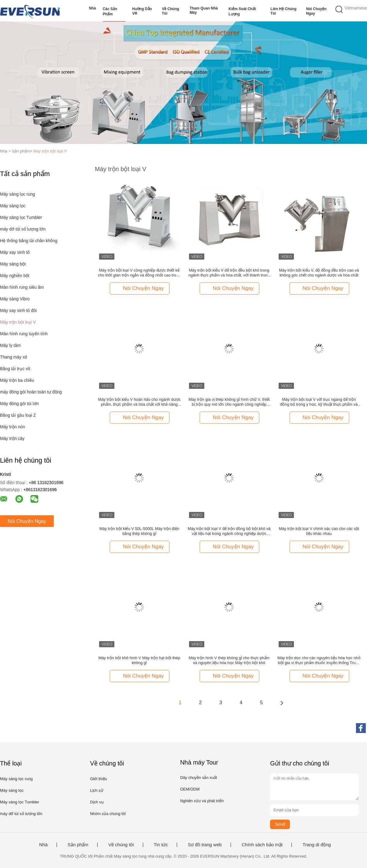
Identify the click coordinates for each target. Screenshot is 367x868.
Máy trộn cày (12, 438)
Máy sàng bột (13, 264)
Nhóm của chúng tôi (108, 814)
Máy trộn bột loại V (50, 151)
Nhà (93, 8)
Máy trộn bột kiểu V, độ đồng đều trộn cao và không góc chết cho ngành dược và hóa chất (319, 273)
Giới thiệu (98, 779)
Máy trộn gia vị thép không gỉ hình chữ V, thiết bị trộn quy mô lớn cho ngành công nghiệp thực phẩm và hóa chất (229, 402)
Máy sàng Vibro (15, 299)
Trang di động (317, 845)
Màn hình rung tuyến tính (24, 334)
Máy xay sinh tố (15, 252)
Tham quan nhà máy (204, 10)
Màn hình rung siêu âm (22, 287)
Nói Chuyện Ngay (316, 11)
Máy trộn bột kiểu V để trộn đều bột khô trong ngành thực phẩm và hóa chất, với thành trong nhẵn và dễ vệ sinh (229, 273)
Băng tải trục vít (15, 369)
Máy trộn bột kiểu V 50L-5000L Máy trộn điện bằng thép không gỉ (139, 531)
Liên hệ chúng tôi (283, 11)
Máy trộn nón (13, 427)
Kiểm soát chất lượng (242, 11)
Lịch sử (96, 790)
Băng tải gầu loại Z (18, 415)
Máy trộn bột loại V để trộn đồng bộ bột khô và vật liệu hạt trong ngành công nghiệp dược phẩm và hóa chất (229, 531)
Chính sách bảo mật (262, 845)
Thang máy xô (14, 357)
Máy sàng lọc (13, 206)
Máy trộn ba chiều (17, 380)
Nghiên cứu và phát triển (202, 801)
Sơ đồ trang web (205, 845)
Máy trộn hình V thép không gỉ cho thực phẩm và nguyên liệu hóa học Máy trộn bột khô (229, 660)
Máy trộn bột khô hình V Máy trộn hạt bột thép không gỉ (139, 660)
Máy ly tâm (10, 345)
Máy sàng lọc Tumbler (21, 217)
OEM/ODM (190, 789)
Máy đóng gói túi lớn (19, 404)
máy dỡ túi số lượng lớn (23, 229)
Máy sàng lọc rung (18, 194)
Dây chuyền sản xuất (199, 778)
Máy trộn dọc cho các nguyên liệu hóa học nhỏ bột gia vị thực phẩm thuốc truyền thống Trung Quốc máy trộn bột (319, 660)
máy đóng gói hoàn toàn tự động (31, 392)
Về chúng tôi (170, 11)
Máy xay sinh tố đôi (18, 310)
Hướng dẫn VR (142, 11)
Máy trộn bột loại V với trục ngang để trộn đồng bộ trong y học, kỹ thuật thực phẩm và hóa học (319, 402)
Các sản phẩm (110, 11)
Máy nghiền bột (15, 276)
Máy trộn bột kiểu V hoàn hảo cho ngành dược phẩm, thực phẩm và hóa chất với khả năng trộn (139, 402)
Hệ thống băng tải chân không (29, 241)
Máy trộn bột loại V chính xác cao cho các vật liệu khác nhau (319, 531)
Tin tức (161, 845)
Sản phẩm (78, 845)
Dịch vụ (97, 802)
